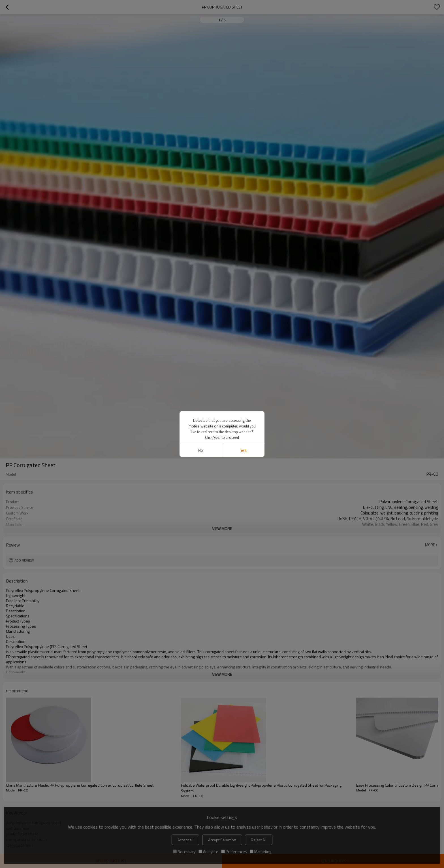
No (201, 450)
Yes (243, 450)
